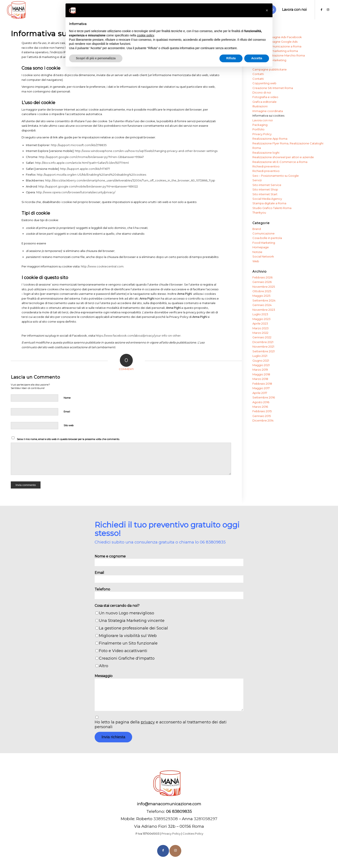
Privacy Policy (262, 134)
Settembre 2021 (264, 351)
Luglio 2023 (260, 314)
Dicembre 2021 (263, 342)
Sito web (69, 425)
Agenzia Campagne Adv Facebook (277, 37)
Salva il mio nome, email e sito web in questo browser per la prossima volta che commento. (68, 439)
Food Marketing (264, 243)
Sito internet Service (267, 185)
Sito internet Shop (265, 189)
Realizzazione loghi (266, 153)
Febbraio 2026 (262, 277)
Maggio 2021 (261, 365)
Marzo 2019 (260, 370)
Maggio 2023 (261, 319)
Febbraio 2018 (262, 384)
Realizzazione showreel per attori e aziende (283, 157)
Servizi (257, 180)
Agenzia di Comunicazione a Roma (277, 46)
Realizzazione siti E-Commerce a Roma (280, 162)
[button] (267, 10)
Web (256, 261)
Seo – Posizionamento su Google (276, 176)
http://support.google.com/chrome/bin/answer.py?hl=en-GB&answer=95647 (91, 157)
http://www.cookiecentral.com (102, 266)
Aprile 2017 (260, 393)
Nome (67, 398)
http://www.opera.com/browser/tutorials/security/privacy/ (76, 192)
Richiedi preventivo (266, 166)
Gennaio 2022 (262, 337)
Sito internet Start (265, 194)
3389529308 (166, 819)
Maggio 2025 (261, 296)
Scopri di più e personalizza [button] (96, 58)
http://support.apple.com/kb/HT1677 (85, 169)
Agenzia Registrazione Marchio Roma (279, 55)
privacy (148, 722)
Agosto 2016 (261, 402)
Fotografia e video (265, 97)
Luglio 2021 (260, 356)
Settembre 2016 (264, 397)
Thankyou (259, 212)
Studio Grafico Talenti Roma (272, 208)
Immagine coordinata (268, 111)
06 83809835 (213, 542)
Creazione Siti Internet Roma (273, 88)
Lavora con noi (263, 120)
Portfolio (258, 129)
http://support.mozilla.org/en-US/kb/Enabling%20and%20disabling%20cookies (92, 175)
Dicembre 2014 (263, 420)
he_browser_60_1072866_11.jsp (194, 180)
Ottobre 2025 (262, 291)
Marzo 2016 (260, 407)
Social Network (263, 256)
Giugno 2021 (261, 361)
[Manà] (16, 10)
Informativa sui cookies (268, 116)
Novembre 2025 (264, 287)
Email (67, 412)
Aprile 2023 (260, 323)
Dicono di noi (262, 92)
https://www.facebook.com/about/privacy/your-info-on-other (138, 336)
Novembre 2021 (263, 347)
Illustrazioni (260, 106)
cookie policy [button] (145, 35)
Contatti (258, 74)
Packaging (260, 125)
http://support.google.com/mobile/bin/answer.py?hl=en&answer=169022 (88, 186)
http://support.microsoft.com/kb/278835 (79, 145)
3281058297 (206, 819)
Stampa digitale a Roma (269, 203)
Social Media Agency (267, 199)
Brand (257, 229)
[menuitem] (294, 10)
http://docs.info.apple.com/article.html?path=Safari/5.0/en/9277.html (82, 163)
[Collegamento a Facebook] (322, 9)
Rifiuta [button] (231, 58)
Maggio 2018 (261, 374)
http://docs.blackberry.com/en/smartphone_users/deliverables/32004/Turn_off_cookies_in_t (109, 180)
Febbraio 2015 (262, 411)
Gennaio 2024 (262, 305)
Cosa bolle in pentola (267, 238)
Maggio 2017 (261, 388)
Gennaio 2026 (262, 282)
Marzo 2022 (260, 333)
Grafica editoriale (264, 102)
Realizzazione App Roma (270, 139)
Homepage (261, 247)
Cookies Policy (193, 834)
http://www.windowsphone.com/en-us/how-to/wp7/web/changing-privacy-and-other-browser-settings (146, 151)
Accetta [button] (257, 58)
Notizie (257, 252)
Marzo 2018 (260, 379)
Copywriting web (264, 83)
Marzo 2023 (261, 328)
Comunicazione (264, 233)
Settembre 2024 (264, 300)
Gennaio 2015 (262, 416)
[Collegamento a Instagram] (328, 9)
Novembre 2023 (264, 310)
